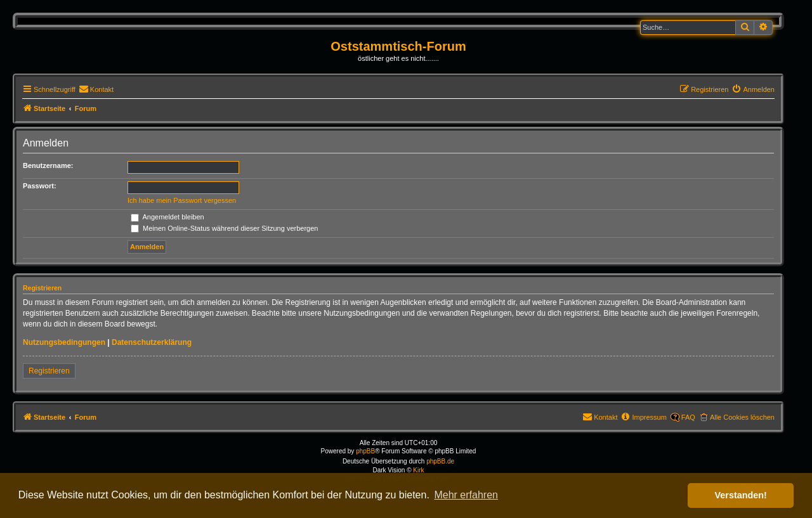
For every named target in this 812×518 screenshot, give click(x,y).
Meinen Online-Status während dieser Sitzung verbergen (224, 228)
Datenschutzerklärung (152, 342)
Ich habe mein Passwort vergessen (182, 200)
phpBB (365, 451)
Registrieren (49, 371)
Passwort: (40, 186)
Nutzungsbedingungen (64, 342)
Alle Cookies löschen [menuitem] (742, 417)
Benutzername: (48, 165)
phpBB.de (440, 461)
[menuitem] (96, 89)
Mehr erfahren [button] (466, 495)
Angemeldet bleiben (167, 217)
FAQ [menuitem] (688, 417)
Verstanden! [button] (741, 495)
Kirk (418, 470)
